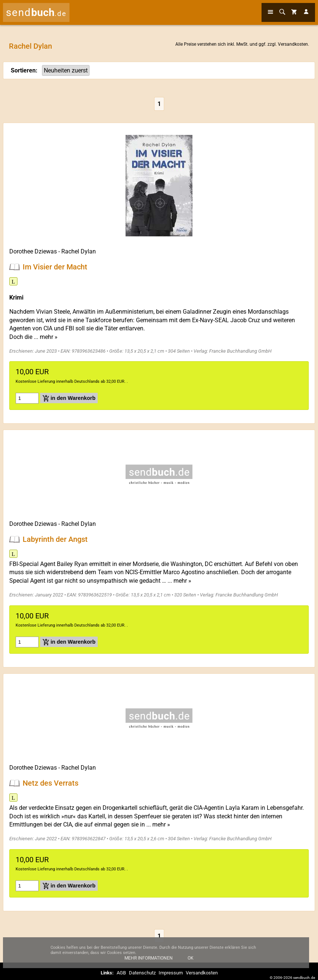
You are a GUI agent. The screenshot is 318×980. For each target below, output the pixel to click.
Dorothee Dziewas (33, 251)
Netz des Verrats (51, 783)
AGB (121, 973)
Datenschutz (142, 973)
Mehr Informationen (149, 962)
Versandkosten (293, 44)
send (36, 12)
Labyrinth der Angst (55, 539)
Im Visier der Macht (55, 267)
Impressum (171, 973)
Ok (191, 962)
